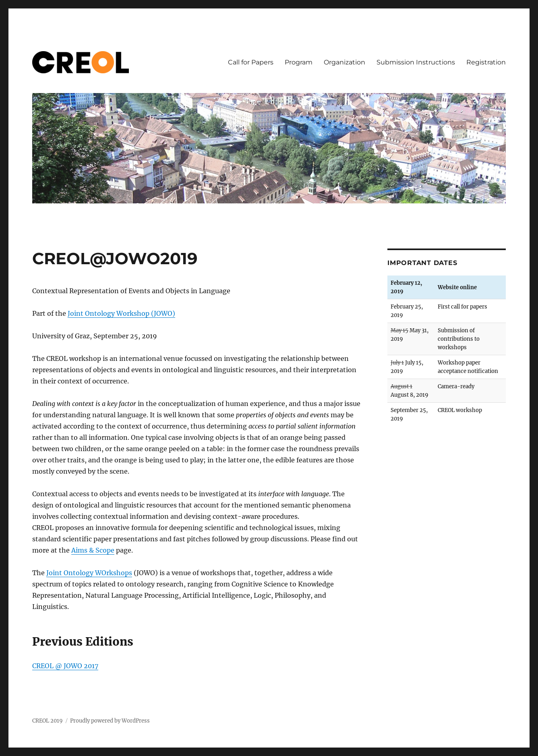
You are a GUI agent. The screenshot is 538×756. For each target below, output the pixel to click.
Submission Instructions (416, 62)
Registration (486, 62)
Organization (345, 62)
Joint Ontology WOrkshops (89, 573)
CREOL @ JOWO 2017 (65, 666)
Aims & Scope (93, 550)
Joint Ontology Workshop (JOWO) (121, 313)
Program (299, 62)
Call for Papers (251, 62)
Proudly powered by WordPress (110, 721)
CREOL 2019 (48, 721)
